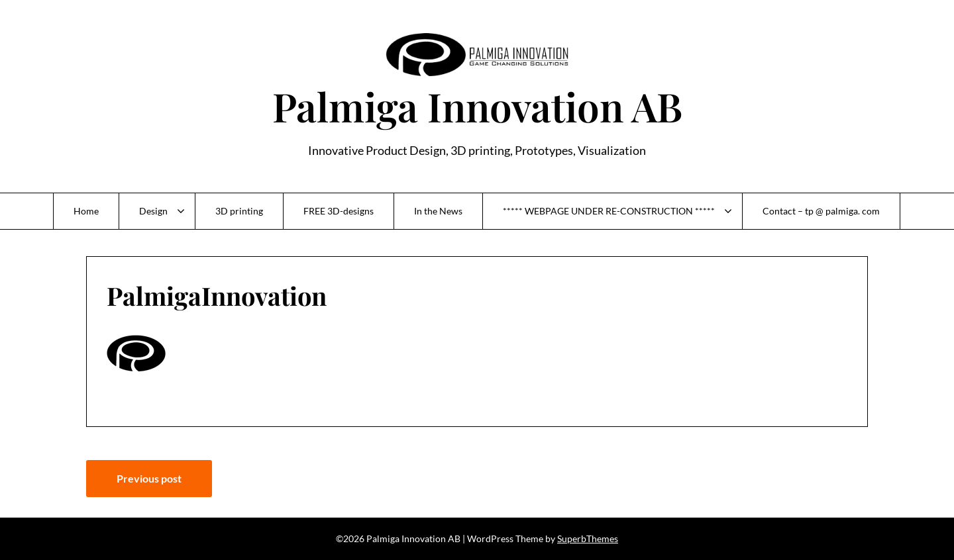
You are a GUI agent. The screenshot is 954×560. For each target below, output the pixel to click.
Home (86, 211)
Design (153, 211)
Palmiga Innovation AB (477, 106)
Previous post (149, 478)
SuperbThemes (588, 538)
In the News (438, 211)
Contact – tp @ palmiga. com (821, 211)
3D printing (239, 211)
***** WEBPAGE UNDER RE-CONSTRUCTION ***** (609, 211)
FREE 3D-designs (339, 211)
